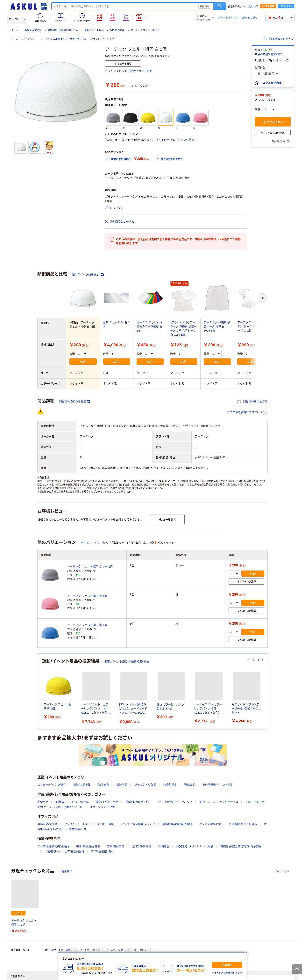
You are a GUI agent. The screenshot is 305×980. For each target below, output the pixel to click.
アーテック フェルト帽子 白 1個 (24, 923)
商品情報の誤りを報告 (75, 401)
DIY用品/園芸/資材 (103, 851)
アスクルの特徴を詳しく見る (227, 973)
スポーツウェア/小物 (102, 807)
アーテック (29, 39)
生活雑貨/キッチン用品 (243, 824)
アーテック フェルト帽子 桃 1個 (87, 596)
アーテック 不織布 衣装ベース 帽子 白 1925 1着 (217, 326)
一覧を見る (66, 871)
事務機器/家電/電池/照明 (177, 824)
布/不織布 (103, 785)
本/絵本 (60, 802)
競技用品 (122, 785)
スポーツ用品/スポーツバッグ (174, 802)
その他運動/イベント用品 (218, 785)
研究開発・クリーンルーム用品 (195, 846)
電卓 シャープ (74, 950)
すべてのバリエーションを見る (175, 140)
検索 (220, 6)
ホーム (15, 30)
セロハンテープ (100, 950)
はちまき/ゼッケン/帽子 (52, 785)
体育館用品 (170, 785)
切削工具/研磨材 (141, 846)
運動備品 (190, 785)
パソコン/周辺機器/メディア (138, 824)
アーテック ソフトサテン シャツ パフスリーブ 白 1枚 (251, 326)
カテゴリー (17, 19)
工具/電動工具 (116, 846)
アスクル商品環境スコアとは (247, 413)
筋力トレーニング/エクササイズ (219, 802)
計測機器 (164, 846)
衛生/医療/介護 (78, 829)
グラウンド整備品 (145, 785)
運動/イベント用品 (94, 30)
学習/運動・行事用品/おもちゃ (63, 30)
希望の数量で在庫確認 (268, 54)
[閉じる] (247, 953)
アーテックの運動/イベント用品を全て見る (64, 39)
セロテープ (145, 950)
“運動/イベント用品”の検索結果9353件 (127, 662)
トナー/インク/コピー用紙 (98, 824)
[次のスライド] (267, 691)
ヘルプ (255, 7)
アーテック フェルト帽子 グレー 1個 (90, 567)
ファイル (70, 824)
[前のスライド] (38, 691)
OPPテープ (124, 950)
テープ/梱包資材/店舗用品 (53, 846)
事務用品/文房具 (33, 30)
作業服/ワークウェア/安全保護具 (64, 851)
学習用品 (43, 802)
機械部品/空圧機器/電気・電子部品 (241, 846)
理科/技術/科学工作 (137, 802)
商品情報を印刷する (278, 39)
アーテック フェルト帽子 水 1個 (87, 625)
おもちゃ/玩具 (80, 802)
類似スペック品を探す (88, 275)
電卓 (54, 950)
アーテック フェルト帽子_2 (145, 30)
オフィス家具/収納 (210, 824)
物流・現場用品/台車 (88, 846)
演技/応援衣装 (117, 30)
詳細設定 (205, 6)
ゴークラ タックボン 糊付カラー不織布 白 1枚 (149, 326)
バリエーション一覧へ (94, 543)
